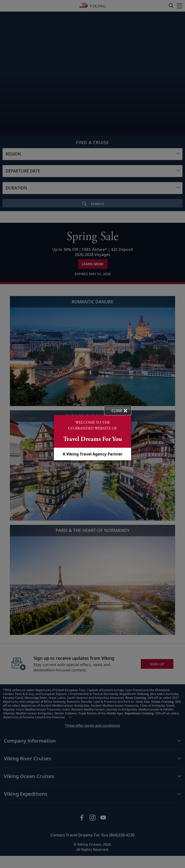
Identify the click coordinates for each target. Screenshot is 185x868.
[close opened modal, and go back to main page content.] (118, 410)
